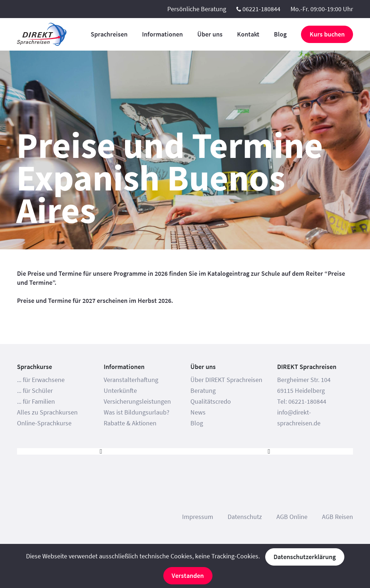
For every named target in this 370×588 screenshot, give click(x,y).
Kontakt (248, 34)
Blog (280, 34)
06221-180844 (261, 9)
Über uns (210, 34)
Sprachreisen (109, 34)
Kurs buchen (327, 34)
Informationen (162, 34)
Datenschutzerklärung (305, 557)
